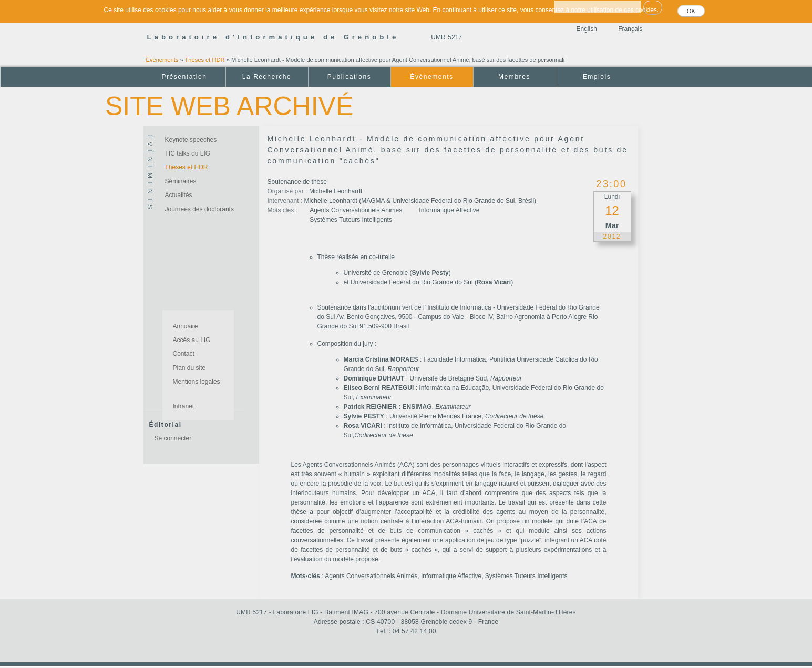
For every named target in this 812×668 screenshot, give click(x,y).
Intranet (184, 406)
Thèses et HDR (205, 60)
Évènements (162, 60)
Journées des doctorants (199, 209)
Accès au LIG (192, 340)
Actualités (179, 195)
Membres (514, 77)
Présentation (184, 77)
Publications (349, 77)
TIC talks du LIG (188, 153)
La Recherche (267, 77)
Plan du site (189, 368)
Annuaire (186, 326)
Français (630, 29)
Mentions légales (197, 382)
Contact (184, 354)
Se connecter (173, 438)
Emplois (597, 77)
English (587, 29)
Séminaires (181, 181)
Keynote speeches (191, 140)
